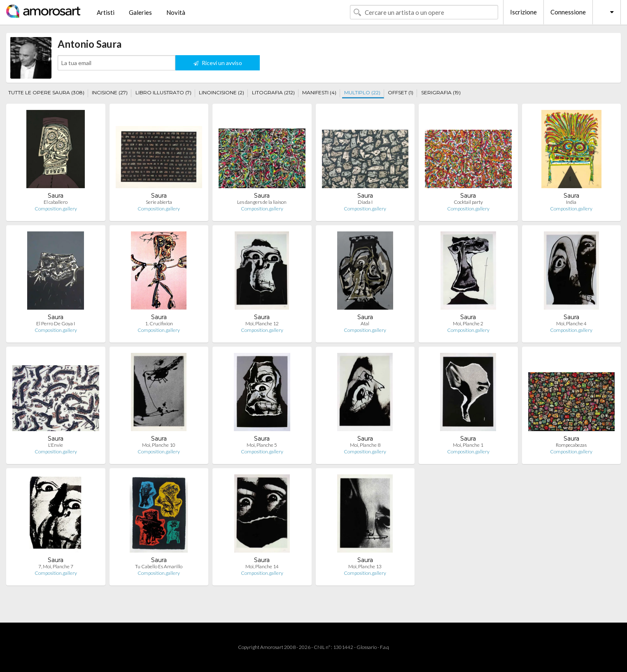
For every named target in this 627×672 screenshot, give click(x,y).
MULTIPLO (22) (362, 92)
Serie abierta (159, 202)
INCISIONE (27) (110, 92)
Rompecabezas (571, 445)
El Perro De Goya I (56, 323)
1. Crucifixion (159, 323)
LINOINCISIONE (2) (221, 92)
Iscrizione (523, 12)
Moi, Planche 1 (468, 445)
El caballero (56, 202)
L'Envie (56, 445)
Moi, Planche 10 (159, 445)
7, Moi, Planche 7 (56, 566)
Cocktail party (468, 202)
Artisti (106, 12)
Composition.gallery (56, 209)
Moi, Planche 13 (365, 566)
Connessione (568, 12)
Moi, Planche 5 (262, 445)
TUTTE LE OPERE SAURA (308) (46, 92)
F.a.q (385, 647)
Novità (176, 12)
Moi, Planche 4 (571, 323)
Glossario (367, 647)
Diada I (365, 202)
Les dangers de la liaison (262, 202)
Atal (365, 323)
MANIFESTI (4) (319, 92)
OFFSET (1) (401, 92)
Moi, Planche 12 (262, 323)
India (571, 202)
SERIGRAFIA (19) (441, 92)
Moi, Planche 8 (365, 445)
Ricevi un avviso (218, 63)
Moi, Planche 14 (262, 566)
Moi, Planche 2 (468, 323)
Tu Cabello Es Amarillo (159, 566)
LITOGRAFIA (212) (273, 92)
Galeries (140, 12)
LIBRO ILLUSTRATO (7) (163, 92)
